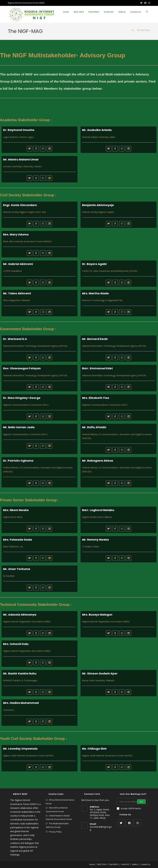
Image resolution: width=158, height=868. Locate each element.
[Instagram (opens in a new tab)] (149, 3)
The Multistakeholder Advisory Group (57, 825)
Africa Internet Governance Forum (60, 802)
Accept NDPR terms (129, 808)
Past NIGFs (114, 864)
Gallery (135, 864)
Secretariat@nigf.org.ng (101, 828)
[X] (121, 823)
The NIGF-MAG (143, 30)
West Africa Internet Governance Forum (57, 809)
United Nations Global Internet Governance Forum (59, 817)
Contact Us (145, 864)
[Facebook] (129, 823)
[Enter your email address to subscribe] (132, 802)
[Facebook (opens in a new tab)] (145, 3)
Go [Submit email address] (141, 801)
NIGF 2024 (102, 864)
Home (92, 864)
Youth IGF (125, 864)
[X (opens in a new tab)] (141, 3)
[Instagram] (138, 823)
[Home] (133, 30)
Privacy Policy (55, 832)
